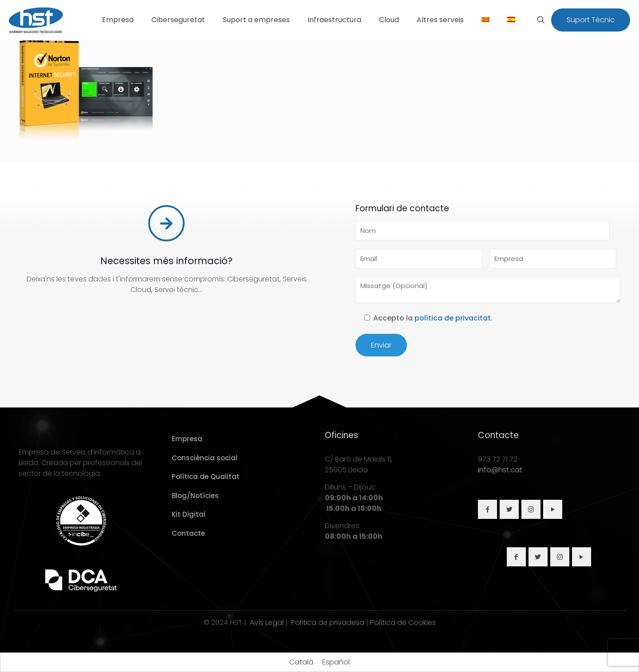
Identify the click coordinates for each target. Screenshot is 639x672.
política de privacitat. (454, 318)
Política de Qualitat (206, 476)
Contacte (188, 533)
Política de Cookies (403, 623)
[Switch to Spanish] (511, 20)
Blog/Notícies (195, 496)
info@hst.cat (500, 470)
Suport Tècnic (591, 20)
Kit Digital (189, 514)
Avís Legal (267, 623)
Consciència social (205, 458)
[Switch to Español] (336, 662)
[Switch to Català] (301, 662)
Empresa (187, 439)
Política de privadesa (328, 623)
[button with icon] (487, 509)
